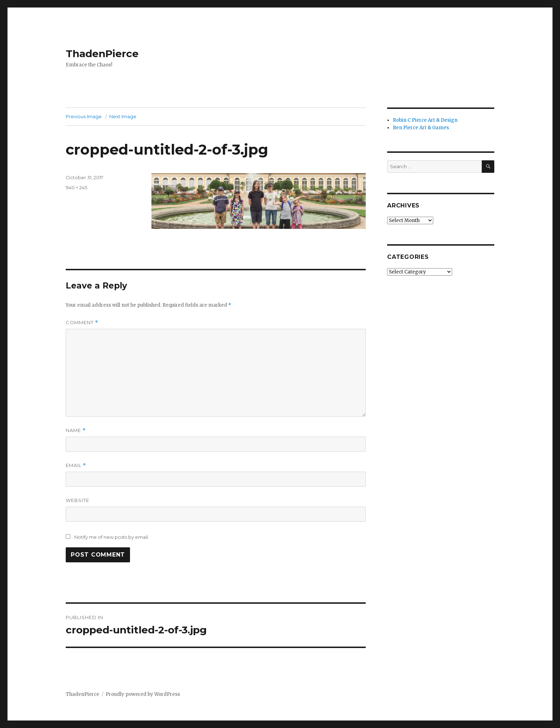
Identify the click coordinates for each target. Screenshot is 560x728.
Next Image (123, 116)
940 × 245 (76, 187)
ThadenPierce (102, 54)
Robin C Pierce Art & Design (425, 120)
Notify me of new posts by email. (112, 537)
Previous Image (84, 116)
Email (76, 465)
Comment (82, 323)
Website (77, 500)
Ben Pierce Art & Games (421, 128)
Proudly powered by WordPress (143, 694)
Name (76, 430)
